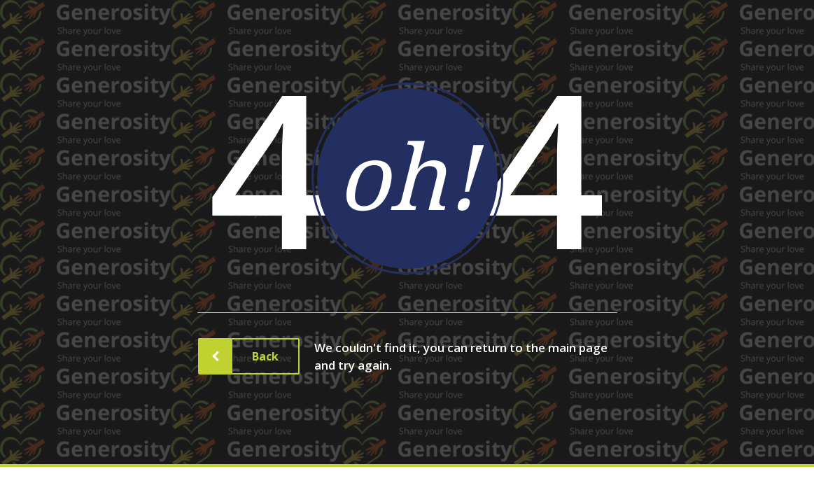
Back (255, 356)
